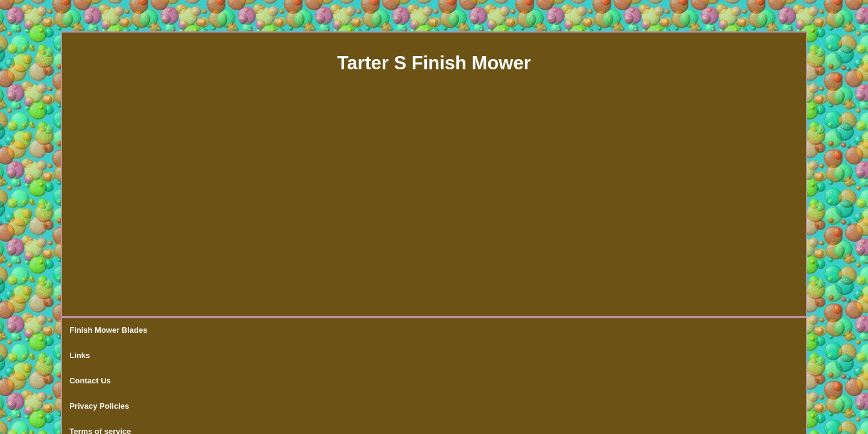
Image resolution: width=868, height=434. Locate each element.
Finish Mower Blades (108, 331)
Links (174, 331)
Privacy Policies (287, 331)
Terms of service (364, 331)
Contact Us (221, 331)
